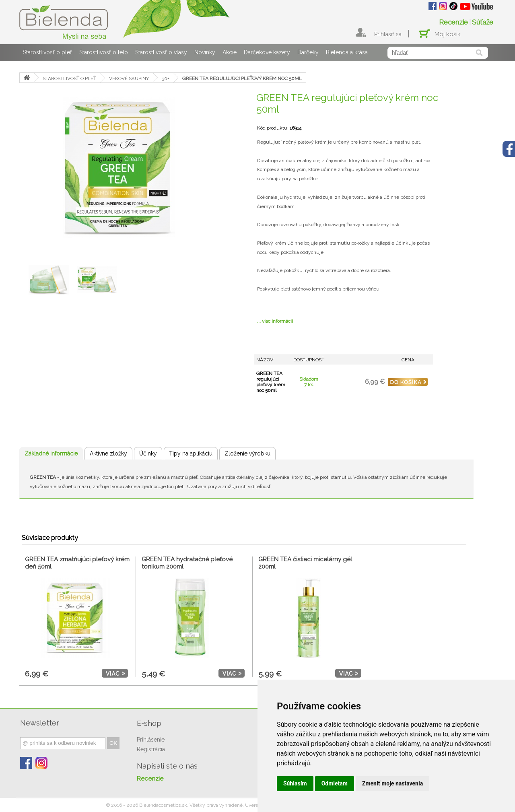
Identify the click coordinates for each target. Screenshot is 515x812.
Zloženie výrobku (247, 453)
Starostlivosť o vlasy (161, 52)
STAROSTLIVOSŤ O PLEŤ (69, 78)
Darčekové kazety (267, 52)
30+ (166, 78)
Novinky (205, 52)
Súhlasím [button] (295, 783)
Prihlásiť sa (388, 34)
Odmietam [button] (335, 783)
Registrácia (151, 749)
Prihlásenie (151, 740)
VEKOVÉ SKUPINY (129, 78)
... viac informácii (275, 321)
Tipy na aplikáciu (191, 453)
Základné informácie (51, 453)
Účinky (148, 453)
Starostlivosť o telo (104, 52)
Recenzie (453, 22)
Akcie (230, 52)
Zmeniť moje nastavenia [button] (392, 783)
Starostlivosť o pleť (47, 52)
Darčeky (308, 52)
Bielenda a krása (347, 52)
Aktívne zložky (108, 453)
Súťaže (483, 22)
